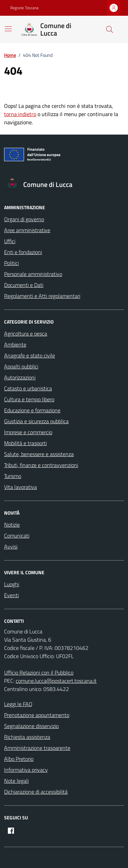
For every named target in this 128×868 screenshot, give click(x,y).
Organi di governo (24, 219)
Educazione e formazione (32, 410)
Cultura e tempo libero (29, 399)
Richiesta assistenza (27, 737)
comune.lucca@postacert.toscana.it (56, 681)
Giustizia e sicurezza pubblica (36, 421)
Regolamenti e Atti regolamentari (42, 296)
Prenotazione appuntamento (37, 715)
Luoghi (12, 584)
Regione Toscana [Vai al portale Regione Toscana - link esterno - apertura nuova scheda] (24, 8)
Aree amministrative (27, 230)
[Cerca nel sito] (110, 29)
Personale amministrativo (33, 274)
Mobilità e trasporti (25, 443)
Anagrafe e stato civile (30, 355)
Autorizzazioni (20, 377)
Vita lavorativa (20, 487)
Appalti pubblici (21, 366)
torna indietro (20, 114)
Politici (11, 263)
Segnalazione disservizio (31, 726)
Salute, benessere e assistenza (39, 454)
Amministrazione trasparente (37, 748)
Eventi (11, 595)
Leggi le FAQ (18, 704)
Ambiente (15, 344)
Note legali (16, 781)
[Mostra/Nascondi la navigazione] (8, 29)
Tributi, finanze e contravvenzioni (41, 465)
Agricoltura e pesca (26, 334)
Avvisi (11, 546)
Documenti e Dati (24, 285)
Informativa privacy (26, 770)
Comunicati (17, 536)
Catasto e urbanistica (28, 388)
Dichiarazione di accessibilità (36, 792)
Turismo (13, 476)
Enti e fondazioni (23, 252)
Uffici (10, 241)
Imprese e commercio (28, 432)
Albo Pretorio (19, 759)
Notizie (12, 525)
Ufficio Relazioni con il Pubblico (39, 672)
